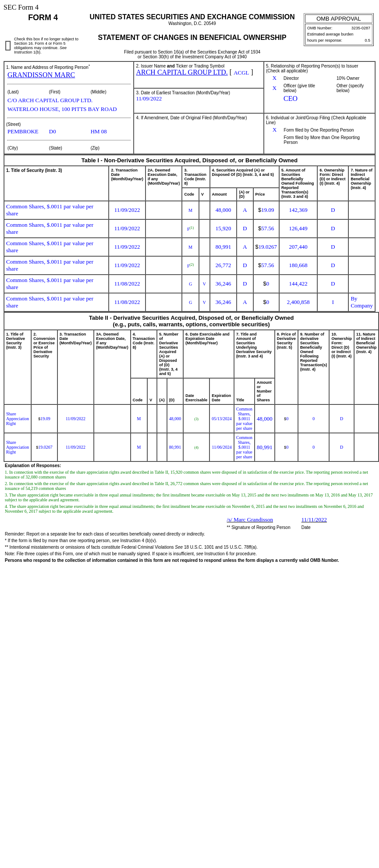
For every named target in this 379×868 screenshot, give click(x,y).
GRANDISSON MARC (41, 75)
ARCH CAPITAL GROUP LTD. (182, 72)
